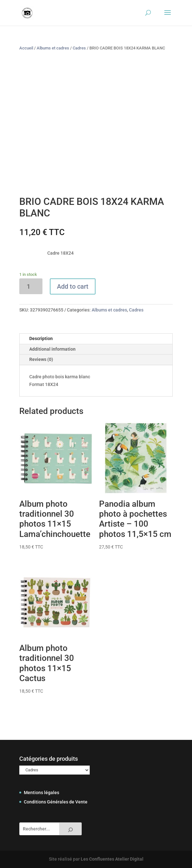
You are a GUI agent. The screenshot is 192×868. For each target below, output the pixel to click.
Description (41, 338)
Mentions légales (41, 793)
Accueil (26, 48)
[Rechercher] (70, 829)
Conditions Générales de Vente (56, 802)
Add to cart (73, 286)
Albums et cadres (53, 48)
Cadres (79, 48)
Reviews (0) (41, 359)
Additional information (52, 349)
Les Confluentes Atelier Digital (112, 859)
